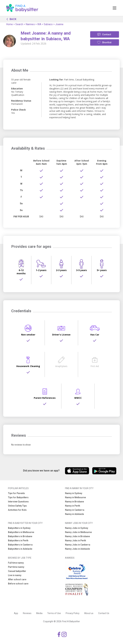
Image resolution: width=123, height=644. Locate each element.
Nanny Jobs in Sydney (77, 528)
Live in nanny (15, 575)
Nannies (30, 24)
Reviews (27, 613)
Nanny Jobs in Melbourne (78, 532)
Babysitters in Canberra (20, 545)
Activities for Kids (17, 510)
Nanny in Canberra (75, 510)
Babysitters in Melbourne (21, 532)
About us (89, 613)
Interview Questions (18, 502)
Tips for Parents (16, 493)
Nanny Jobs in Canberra (78, 545)
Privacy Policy (73, 613)
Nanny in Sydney (74, 493)
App (16, 613)
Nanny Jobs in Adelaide (77, 549)
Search (19, 24)
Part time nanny (16, 567)
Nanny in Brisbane (74, 502)
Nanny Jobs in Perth (76, 541)
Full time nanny (16, 563)
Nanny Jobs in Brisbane (77, 536)
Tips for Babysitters (18, 497)
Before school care (18, 584)
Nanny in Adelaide (74, 514)
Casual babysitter (17, 571)
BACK (11, 19)
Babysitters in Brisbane (20, 536)
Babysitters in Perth (18, 541)
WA (39, 24)
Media (39, 613)
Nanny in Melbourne (75, 497)
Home (9, 24)
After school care (17, 579)
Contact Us (104, 613)
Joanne (59, 24)
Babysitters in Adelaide (20, 549)
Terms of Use (54, 613)
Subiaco (48, 24)
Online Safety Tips (17, 506)
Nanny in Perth (73, 506)
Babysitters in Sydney (19, 528)
